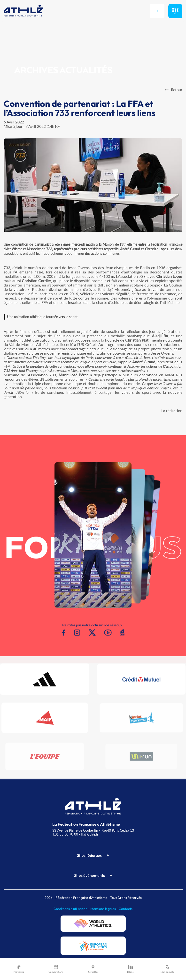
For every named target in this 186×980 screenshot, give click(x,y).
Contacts (126, 909)
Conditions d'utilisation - (72, 909)
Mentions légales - (105, 909)
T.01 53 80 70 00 (65, 834)
